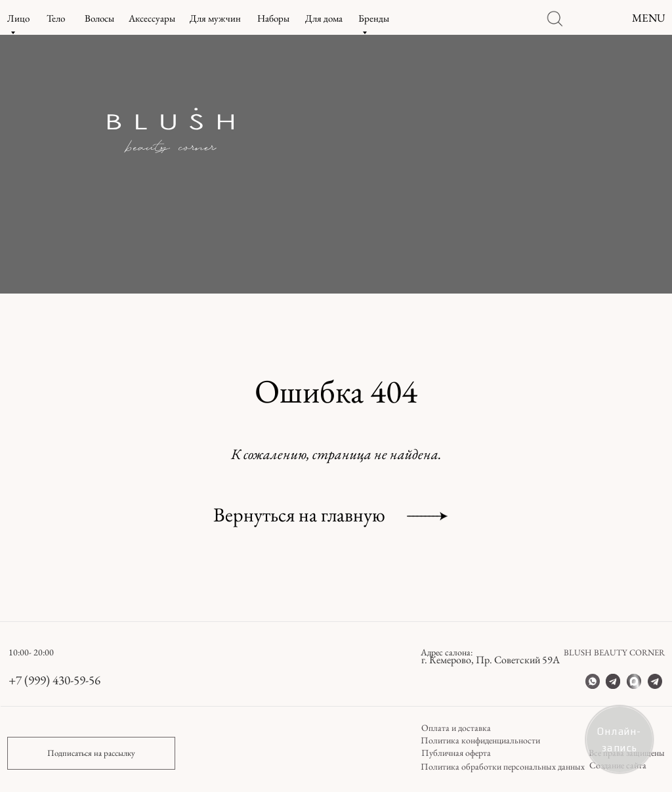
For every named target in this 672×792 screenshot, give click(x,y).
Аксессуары (152, 18)
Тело (56, 18)
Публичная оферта (456, 753)
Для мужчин (215, 18)
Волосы (99, 18)
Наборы (273, 18)
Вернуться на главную (299, 515)
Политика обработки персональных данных (503, 766)
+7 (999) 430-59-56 (54, 680)
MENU (649, 18)
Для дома (324, 18)
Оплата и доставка (456, 728)
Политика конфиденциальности (480, 740)
